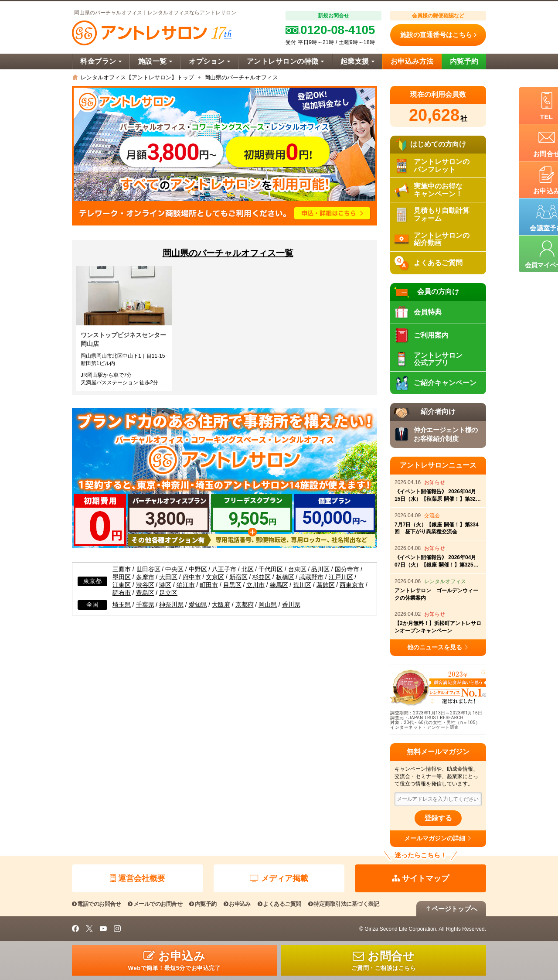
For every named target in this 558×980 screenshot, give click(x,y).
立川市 (255, 585)
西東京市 (352, 585)
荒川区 (302, 585)
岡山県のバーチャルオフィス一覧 (228, 253)
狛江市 (186, 585)
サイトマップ (420, 878)
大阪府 (221, 605)
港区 (165, 585)
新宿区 (238, 577)
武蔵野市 (311, 577)
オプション (209, 61)
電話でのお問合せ (96, 904)
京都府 (245, 605)
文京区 (215, 577)
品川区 (320, 569)
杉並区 (262, 577)
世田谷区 (148, 569)
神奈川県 (171, 605)
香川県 (291, 605)
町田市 (209, 585)
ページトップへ (451, 909)
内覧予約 (464, 61)
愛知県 (198, 605)
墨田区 (122, 577)
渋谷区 (145, 585)
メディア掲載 (279, 878)
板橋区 (285, 577)
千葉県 (145, 605)
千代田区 (271, 569)
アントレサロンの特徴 (285, 61)
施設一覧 (155, 61)
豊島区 (145, 593)
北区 (248, 569)
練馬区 (279, 585)
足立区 (168, 593)
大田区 (168, 577)
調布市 (122, 593)
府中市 (192, 577)
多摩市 (145, 577)
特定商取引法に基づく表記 (344, 904)
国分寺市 (347, 569)
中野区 (198, 569)
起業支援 (357, 61)
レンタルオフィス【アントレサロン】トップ (137, 77)
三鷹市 (122, 569)
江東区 (122, 585)
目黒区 (232, 585)
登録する (438, 818)
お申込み (237, 904)
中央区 (174, 569)
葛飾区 (326, 585)
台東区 (297, 569)
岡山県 (268, 605)
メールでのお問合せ (155, 904)
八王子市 (224, 569)
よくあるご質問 (279, 904)
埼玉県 (122, 605)
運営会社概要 (138, 878)
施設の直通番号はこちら (438, 35)
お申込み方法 (412, 61)
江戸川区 (341, 577)
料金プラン (101, 61)
